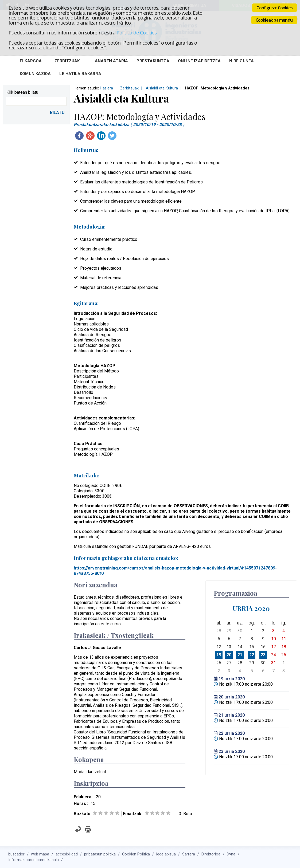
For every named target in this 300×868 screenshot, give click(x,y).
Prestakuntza (153, 61)
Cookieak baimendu (274, 20)
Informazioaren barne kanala (34, 860)
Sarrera (189, 854)
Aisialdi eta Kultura (162, 88)
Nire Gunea (241, 61)
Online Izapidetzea (199, 61)
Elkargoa (31, 61)
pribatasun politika (100, 854)
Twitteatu (112, 136)
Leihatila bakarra (80, 74)
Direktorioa (211, 854)
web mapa (40, 854)
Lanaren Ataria (110, 61)
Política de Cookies (137, 32)
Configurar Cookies (274, 8)
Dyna (231, 854)
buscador (16, 854)
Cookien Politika (136, 854)
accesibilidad (67, 854)
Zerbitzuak (67, 61)
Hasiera (106, 88)
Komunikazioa (35, 74)
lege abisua (166, 854)
